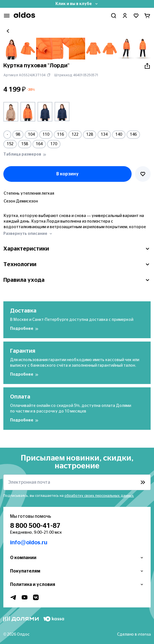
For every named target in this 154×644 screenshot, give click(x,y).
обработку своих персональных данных (99, 496)
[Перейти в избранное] (136, 16)
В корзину (67, 174)
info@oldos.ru (29, 543)
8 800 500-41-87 (35, 526)
